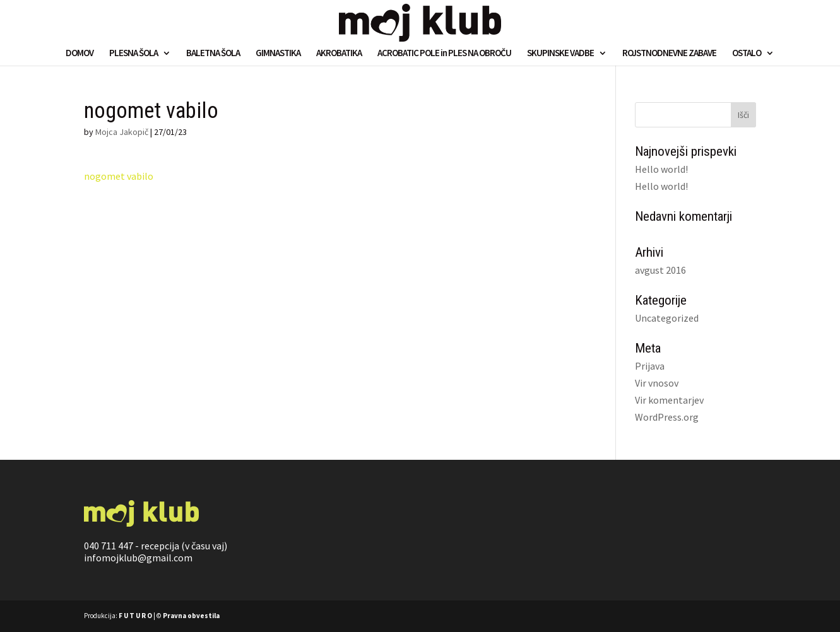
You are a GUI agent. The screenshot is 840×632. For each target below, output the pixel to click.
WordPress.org (667, 417)
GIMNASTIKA (278, 54)
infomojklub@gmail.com (138, 558)
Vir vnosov (657, 383)
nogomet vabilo (119, 176)
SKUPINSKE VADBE (560, 54)
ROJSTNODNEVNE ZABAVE (669, 54)
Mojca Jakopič (122, 132)
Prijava (650, 366)
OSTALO (747, 54)
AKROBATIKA (339, 54)
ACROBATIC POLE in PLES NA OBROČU (444, 54)
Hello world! (661, 169)
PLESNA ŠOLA (133, 54)
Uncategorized (667, 318)
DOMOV (80, 54)
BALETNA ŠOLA (213, 54)
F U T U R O (135, 616)
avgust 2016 (660, 270)
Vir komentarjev (669, 400)
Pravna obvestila (191, 616)
